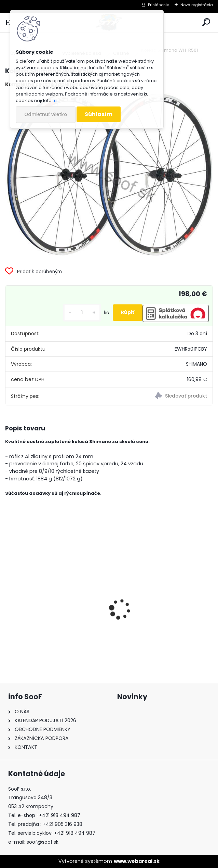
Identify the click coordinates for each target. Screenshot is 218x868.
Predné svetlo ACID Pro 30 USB (50, 630)
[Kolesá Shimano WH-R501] (109, 175)
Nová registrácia (197, 5)
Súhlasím (99, 114)
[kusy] (82, 313)
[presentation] (9, 597)
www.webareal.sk (137, 861)
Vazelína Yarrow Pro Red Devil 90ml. (156, 631)
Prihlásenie (159, 5)
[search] (206, 22)
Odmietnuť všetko (46, 115)
